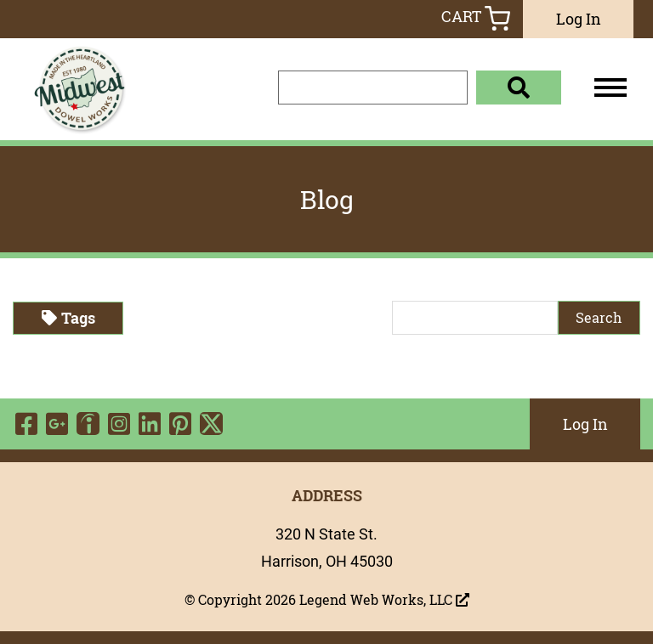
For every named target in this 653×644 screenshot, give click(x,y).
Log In (579, 19)
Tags (68, 318)
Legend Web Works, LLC (384, 600)
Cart (476, 18)
